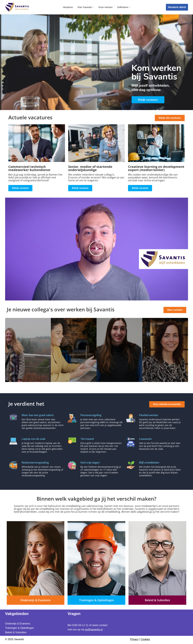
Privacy (134, 639)
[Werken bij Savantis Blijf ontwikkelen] (17, 7)
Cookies (145, 639)
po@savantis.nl (94, 630)
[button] (93, 7)
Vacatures (68, 7)
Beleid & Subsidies (16, 632)
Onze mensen (106, 7)
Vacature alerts (177, 7)
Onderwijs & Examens (18, 624)
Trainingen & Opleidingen (20, 628)
